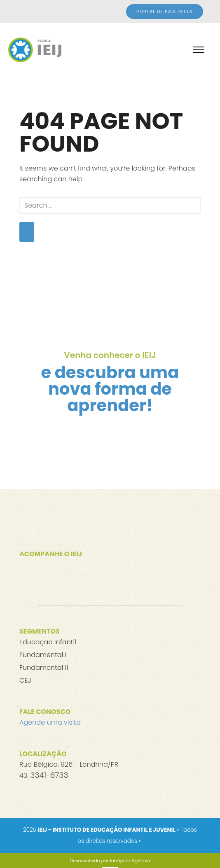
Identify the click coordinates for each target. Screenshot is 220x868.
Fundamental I (43, 655)
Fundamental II (44, 668)
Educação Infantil (48, 642)
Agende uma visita (50, 722)
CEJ (25, 680)
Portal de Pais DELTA (165, 12)
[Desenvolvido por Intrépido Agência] (110, 861)
